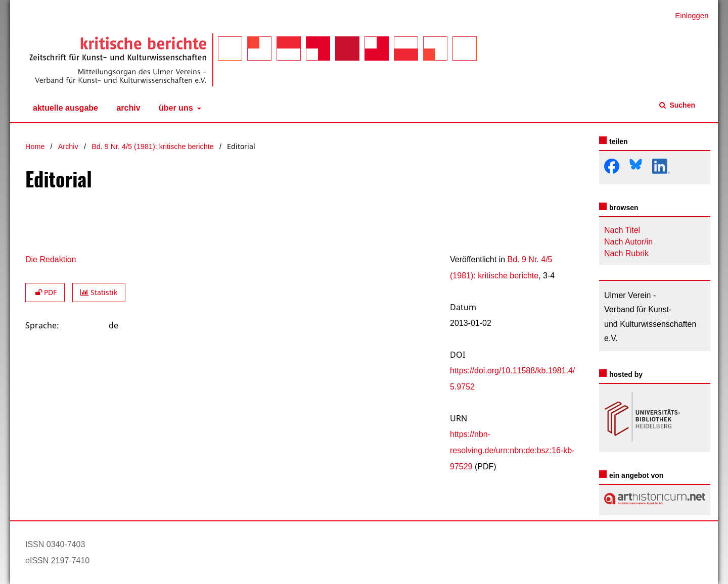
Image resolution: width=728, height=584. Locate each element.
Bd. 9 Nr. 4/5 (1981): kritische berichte (153, 147)
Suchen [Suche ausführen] (681, 105)
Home (35, 147)
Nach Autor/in (628, 242)
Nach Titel (622, 230)
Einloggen (688, 16)
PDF (45, 292)
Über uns (175, 108)
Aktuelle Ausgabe (63, 108)
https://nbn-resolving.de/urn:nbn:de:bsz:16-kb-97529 (512, 450)
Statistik (99, 292)
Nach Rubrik (626, 253)
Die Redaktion (51, 259)
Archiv (126, 108)
